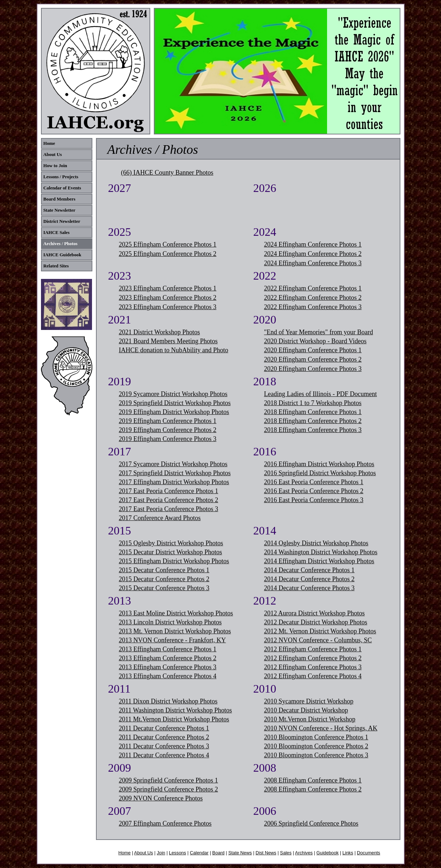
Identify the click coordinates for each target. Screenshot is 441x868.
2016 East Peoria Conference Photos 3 (314, 500)
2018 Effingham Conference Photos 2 (313, 421)
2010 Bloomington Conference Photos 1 (316, 737)
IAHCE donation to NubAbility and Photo (174, 350)
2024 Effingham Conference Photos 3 (313, 263)
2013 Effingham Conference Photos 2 (168, 658)
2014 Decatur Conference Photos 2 (309, 579)
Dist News (266, 853)
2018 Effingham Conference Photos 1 (313, 412)
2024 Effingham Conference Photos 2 (313, 254)
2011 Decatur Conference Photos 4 (164, 755)
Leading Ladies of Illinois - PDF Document (321, 394)
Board (219, 853)
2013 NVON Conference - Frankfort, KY (173, 640)
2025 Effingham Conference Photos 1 (168, 244)
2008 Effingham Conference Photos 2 (313, 789)
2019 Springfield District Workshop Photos (175, 403)
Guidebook (327, 853)
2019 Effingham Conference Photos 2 (168, 430)
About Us (144, 853)
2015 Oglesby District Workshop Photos (171, 543)
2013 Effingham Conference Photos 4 (168, 676)
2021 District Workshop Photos (160, 332)
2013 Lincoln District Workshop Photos (170, 622)
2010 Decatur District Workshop (306, 710)
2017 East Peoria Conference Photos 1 (169, 491)
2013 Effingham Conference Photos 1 (168, 649)
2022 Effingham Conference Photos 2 (313, 298)
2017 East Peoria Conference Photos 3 (169, 509)
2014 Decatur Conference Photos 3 (309, 588)
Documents (369, 853)
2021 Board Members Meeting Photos (168, 341)
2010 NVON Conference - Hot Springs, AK (321, 728)
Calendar (199, 853)
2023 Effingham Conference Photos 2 (168, 298)
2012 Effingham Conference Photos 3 (313, 667)
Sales (286, 853)
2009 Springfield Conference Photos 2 (169, 789)
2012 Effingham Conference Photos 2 (313, 658)
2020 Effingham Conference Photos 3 (313, 369)
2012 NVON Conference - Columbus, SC (318, 640)
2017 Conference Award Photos (160, 518)
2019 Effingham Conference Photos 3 (168, 439)
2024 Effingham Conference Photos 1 (313, 244)
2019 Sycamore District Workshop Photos (173, 394)
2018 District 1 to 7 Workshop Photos (313, 403)
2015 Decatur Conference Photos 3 (164, 588)
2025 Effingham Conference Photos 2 (168, 254)
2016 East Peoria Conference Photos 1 (314, 482)
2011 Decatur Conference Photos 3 (164, 746)
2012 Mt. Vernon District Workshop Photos (320, 631)
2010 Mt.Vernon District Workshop (310, 719)
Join (161, 853)
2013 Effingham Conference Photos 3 (168, 667)
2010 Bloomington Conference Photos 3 (316, 755)
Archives (304, 853)
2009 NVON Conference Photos (161, 798)
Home (124, 853)
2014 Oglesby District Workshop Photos (316, 543)
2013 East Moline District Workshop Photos (176, 613)
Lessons (178, 853)
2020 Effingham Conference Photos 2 (313, 359)
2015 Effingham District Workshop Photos (174, 561)
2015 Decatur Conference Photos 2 (164, 579)
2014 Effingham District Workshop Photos (319, 561)
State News (240, 853)
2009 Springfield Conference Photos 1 (169, 780)
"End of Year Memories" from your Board (319, 332)
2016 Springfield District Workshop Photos (320, 473)
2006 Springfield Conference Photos (311, 823)
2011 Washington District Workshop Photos (176, 710)
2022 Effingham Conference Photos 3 (313, 307)
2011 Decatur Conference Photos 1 (164, 728)
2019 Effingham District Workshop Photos (174, 412)
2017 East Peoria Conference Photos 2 (169, 500)
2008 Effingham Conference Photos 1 (313, 780)
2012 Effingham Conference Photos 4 (313, 676)
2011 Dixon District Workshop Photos (168, 701)
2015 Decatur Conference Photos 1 (164, 570)
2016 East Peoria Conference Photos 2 (314, 491)
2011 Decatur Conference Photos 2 (164, 737)
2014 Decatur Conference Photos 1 (309, 570)
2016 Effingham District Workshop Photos (319, 464)
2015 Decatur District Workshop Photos (171, 552)
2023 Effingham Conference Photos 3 (168, 307)
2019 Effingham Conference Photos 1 (168, 421)
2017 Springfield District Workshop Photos (175, 473)
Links (348, 853)
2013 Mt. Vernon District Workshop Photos (175, 631)
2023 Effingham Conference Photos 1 (168, 288)
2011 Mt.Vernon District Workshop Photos (174, 719)
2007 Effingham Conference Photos (165, 823)
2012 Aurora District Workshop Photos (314, 613)
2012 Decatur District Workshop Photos (316, 622)
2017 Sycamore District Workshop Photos (173, 464)
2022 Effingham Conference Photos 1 (313, 288)
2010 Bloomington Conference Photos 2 (316, 746)
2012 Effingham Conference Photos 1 (313, 649)
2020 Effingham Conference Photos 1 (313, 350)
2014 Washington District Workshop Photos (321, 552)
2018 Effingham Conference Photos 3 (313, 430)
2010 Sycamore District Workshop (309, 701)
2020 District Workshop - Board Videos (315, 341)
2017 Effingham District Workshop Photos (174, 482)
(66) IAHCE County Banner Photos (167, 173)
